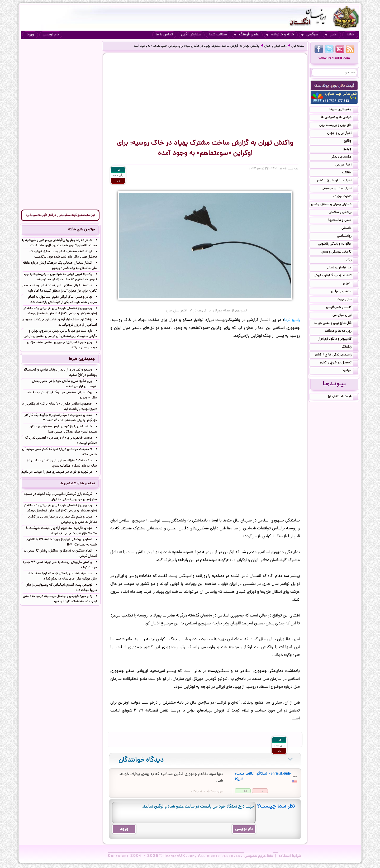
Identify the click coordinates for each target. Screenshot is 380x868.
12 (246, 791)
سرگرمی (310, 35)
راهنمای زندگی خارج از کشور (336, 355)
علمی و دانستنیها (343, 221)
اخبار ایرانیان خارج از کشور (337, 181)
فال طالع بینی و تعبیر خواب (336, 324)
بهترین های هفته (81, 230)
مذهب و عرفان (345, 292)
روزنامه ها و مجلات (341, 331)
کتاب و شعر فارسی (342, 308)
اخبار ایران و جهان (275, 46)
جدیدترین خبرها (344, 110)
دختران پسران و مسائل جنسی (334, 205)
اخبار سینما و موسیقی (340, 189)
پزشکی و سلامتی (343, 213)
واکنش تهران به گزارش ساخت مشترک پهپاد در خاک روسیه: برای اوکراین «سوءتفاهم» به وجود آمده (196, 46)
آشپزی (350, 284)
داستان (350, 229)
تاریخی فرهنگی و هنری (340, 252)
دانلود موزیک (346, 197)
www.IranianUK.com (334, 59)
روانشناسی (347, 236)
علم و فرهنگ (246, 35)
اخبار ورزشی (347, 165)
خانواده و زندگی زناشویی (338, 244)
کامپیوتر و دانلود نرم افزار (338, 339)
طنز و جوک (347, 300)
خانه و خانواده (280, 35)
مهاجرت (349, 371)
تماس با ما (164, 35)
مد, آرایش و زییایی (342, 268)
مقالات (350, 173)
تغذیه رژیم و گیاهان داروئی (336, 276)
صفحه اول (298, 46)
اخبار (331, 35)
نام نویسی (51, 35)
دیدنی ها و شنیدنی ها (339, 118)
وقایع (351, 141)
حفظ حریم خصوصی (259, 856)
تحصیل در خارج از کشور (339, 363)
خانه (350, 35)
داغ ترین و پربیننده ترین (339, 126)
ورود (30, 35)
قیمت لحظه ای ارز (343, 397)
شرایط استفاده (290, 856)
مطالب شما (218, 35)
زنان (352, 260)
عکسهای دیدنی (344, 157)
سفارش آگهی (191, 35)
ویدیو (351, 149)
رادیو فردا (292, 320)
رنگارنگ (350, 347)
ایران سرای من (345, 316)
